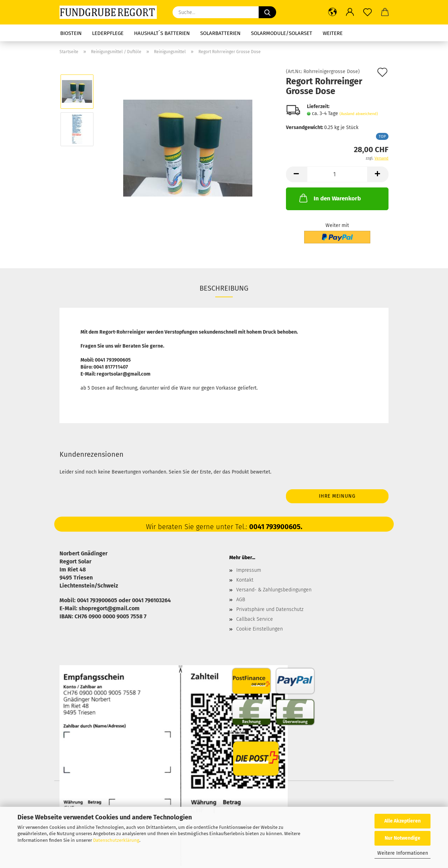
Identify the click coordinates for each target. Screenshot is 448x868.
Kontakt (245, 580)
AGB (241, 600)
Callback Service (255, 619)
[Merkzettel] (367, 12)
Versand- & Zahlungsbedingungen (274, 590)
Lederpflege (108, 33)
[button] (332, 12)
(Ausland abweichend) (359, 114)
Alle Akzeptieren (402, 821)
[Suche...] (267, 12)
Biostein (71, 33)
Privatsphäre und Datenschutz (270, 609)
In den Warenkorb (329, 198)
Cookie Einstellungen (260, 629)
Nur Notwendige (402, 838)
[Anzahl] (337, 174)
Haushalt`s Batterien (162, 33)
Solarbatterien (220, 33)
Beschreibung (224, 288)
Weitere (333, 33)
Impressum (249, 570)
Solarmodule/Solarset (282, 33)
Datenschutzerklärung (116, 840)
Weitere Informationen (403, 853)
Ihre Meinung (337, 496)
